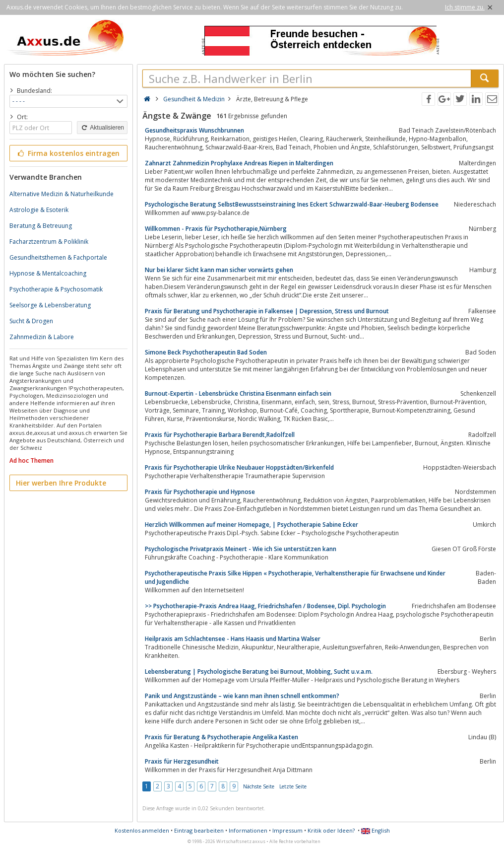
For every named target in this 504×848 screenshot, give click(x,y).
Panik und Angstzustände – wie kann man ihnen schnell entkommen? (242, 696)
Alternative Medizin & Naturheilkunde (62, 194)
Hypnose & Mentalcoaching (48, 273)
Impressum (287, 830)
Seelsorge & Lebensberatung (50, 305)
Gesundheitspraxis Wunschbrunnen (194, 130)
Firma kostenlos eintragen (68, 153)
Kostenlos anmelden (142, 830)
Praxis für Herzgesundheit (182, 761)
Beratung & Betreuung (41, 226)
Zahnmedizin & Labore (42, 337)
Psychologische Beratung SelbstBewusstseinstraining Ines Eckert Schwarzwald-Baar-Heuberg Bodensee (292, 204)
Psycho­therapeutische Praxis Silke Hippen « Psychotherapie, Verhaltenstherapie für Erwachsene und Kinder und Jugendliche (295, 577)
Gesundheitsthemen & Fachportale (58, 257)
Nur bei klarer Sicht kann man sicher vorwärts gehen (219, 270)
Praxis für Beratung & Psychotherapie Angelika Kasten (221, 737)
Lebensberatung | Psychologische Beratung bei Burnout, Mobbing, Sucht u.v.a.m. (259, 671)
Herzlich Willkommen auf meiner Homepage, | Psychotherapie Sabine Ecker (252, 525)
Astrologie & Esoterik (39, 210)
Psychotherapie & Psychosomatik (56, 289)
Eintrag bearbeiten (199, 830)
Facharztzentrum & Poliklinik (49, 242)
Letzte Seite (293, 786)
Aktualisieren (102, 128)
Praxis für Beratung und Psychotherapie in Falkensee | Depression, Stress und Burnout (267, 311)
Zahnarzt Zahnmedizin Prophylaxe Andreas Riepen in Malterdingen (239, 163)
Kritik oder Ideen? (331, 830)
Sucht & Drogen (31, 321)
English (376, 830)
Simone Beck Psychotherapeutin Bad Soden (206, 352)
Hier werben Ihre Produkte (61, 483)
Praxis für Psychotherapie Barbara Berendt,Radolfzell (220, 435)
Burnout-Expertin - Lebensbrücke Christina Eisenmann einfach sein (238, 393)
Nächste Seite (259, 786)
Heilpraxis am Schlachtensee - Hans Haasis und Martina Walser (233, 639)
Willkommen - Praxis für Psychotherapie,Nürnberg (216, 229)
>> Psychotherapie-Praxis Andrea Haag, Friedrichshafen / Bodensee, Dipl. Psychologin (265, 606)
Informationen (248, 830)
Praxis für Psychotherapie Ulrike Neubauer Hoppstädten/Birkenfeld (239, 467)
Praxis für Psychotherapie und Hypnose (200, 492)
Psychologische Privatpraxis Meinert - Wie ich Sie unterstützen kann (241, 549)
